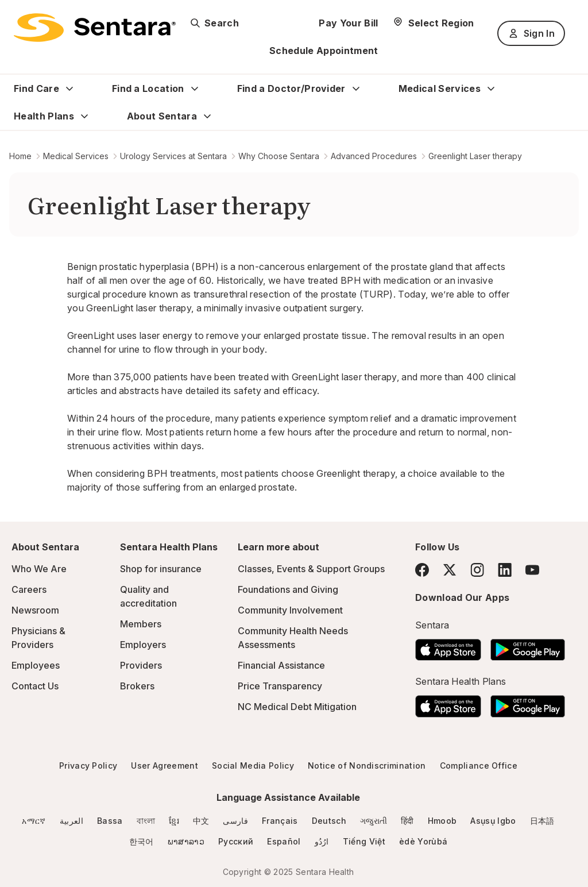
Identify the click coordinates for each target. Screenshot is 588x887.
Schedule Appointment (324, 51)
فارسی (235, 821)
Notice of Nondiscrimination (367, 765)
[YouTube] (532, 570)
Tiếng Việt (364, 841)
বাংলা (146, 821)
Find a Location (148, 88)
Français (280, 821)
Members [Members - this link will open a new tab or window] (141, 624)
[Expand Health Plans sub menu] (84, 116)
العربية (71, 821)
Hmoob (442, 821)
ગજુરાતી (374, 821)
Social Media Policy (253, 765)
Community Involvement (290, 610)
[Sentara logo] (95, 28)
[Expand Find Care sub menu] (69, 88)
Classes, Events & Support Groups (311, 569)
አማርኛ (34, 821)
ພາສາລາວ (186, 841)
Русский (236, 841)
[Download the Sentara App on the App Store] (448, 646)
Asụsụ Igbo (493, 821)
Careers (29, 589)
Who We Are (39, 569)
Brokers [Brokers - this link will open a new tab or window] (137, 686)
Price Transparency (280, 686)
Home (20, 156)
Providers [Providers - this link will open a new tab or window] (141, 665)
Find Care (36, 88)
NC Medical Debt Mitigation (297, 707)
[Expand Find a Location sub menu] (195, 88)
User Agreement (164, 765)
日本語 (542, 821)
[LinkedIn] (505, 570)
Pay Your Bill (348, 23)
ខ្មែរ (174, 821)
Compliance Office (479, 765)
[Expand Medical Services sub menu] (491, 88)
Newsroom (35, 610)
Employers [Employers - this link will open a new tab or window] (143, 645)
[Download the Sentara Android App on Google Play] (528, 646)
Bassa (110, 821)
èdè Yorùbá (423, 841)
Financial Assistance (281, 665)
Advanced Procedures (374, 156)
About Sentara (162, 116)
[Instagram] (477, 570)
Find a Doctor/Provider (291, 88)
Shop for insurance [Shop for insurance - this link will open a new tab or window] (161, 569)
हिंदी (407, 821)
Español (284, 841)
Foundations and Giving (288, 589)
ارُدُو (322, 841)
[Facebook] (422, 570)
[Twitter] (450, 570)
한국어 (142, 841)
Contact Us (35, 686)
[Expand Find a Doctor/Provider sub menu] (356, 88)
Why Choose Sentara (279, 156)
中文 (201, 821)
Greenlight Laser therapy (475, 156)
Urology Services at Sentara (173, 156)
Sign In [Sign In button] (531, 33)
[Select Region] (433, 23)
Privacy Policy (88, 765)
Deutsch (329, 821)
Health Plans (44, 116)
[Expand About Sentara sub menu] (207, 116)
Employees (36, 665)
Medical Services (440, 88)
